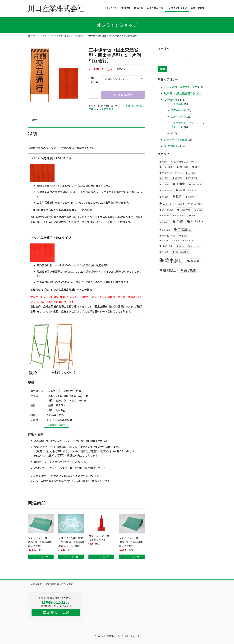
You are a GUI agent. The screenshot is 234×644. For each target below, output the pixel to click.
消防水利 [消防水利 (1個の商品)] (165, 215)
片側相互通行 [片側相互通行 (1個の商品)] (180, 215)
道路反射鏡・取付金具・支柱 (181, 87)
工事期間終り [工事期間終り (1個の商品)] (167, 190)
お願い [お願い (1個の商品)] (164, 162)
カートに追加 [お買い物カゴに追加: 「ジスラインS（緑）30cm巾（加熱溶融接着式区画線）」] (130, 557)
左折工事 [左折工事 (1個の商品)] (165, 197)
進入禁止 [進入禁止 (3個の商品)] (168, 246)
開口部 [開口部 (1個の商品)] (182, 246)
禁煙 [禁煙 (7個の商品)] (180, 222)
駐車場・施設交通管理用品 (180, 93)
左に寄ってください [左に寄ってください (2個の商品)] (189, 190)
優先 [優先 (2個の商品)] (197, 167)
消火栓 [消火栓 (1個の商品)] (199, 210)
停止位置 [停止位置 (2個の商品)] (184, 167)
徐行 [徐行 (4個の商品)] (179, 196)
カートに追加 (121, 95)
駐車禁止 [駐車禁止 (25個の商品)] (174, 260)
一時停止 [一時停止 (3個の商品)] (168, 167)
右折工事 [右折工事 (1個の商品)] (192, 173)
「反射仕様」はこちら (57, 425)
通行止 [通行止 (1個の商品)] (184, 236)
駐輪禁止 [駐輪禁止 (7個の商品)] (170, 270)
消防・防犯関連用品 (176, 140)
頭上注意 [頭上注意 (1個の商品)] (165, 252)
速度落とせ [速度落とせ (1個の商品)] (189, 240)
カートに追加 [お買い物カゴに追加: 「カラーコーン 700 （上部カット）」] (100, 557)
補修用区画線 (178, 110)
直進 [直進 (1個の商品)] (193, 215)
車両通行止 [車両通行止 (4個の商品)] (185, 229)
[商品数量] (93, 95)
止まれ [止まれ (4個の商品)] (167, 203)
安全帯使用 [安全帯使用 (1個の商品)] (192, 178)
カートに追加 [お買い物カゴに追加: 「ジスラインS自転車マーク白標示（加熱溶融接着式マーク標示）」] (70, 557)
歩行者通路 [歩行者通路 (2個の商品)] (168, 210)
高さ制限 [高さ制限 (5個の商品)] (190, 270)
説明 (35, 120)
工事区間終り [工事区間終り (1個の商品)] (197, 184)
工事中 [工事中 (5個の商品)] (181, 184)
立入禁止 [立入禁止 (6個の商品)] (197, 222)
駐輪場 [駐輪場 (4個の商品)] (195, 261)
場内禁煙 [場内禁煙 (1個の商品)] (165, 178)
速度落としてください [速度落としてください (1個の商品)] (170, 240)
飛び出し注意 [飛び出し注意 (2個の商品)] (182, 252)
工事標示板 (129, 106)
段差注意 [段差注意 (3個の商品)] (186, 210)
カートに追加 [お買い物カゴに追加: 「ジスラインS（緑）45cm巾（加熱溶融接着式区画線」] (39, 557)
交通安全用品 (172, 146)
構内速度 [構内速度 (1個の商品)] (191, 197)
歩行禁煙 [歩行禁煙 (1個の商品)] (181, 204)
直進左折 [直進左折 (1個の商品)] (165, 222)
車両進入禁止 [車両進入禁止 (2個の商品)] (169, 235)
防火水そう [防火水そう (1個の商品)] (195, 246)
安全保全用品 (172, 100)
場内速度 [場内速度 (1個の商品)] (178, 178)
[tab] (35, 120)
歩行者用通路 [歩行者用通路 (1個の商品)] (196, 204)
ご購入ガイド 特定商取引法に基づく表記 (52, 584)
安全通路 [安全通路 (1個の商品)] (165, 184)
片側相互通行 (106, 109)
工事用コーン (178, 117)
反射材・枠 (94, 80)
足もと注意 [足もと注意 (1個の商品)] (166, 230)
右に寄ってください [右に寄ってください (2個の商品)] (172, 173)
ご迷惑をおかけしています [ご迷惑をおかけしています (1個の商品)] (184, 162)
